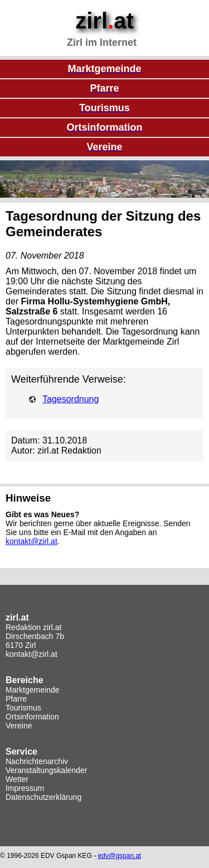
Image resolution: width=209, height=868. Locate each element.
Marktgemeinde (33, 690)
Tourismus (23, 708)
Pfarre (16, 699)
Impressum (25, 788)
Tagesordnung (71, 399)
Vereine (19, 726)
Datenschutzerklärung (43, 797)
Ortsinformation (32, 717)
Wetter (17, 779)
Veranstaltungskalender (46, 770)
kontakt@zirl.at (31, 541)
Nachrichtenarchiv (37, 761)
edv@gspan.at (120, 856)
